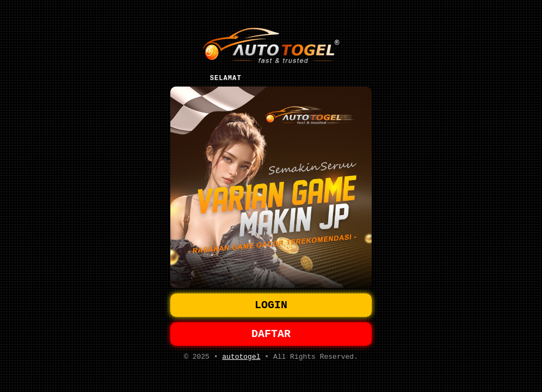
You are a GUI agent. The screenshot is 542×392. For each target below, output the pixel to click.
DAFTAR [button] (271, 335)
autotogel (241, 360)
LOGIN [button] (271, 304)
